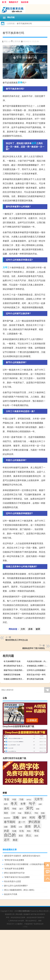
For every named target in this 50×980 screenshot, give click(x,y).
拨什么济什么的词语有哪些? (16, 886)
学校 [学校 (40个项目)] (14, 809)
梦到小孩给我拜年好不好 (14, 873)
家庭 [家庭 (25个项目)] (38, 809)
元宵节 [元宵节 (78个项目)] (38, 799)
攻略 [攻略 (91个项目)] (16, 817)
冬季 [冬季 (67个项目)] (23, 804)
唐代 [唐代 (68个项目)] (7, 808)
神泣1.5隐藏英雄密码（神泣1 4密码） (20, 890)
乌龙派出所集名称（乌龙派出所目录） (38, 661)
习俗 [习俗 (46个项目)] (21, 799)
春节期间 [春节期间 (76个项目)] (10, 822)
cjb (9, 41)
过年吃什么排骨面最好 (36, 670)
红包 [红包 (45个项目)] (22, 831)
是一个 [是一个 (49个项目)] (22, 822)
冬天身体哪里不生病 (12, 661)
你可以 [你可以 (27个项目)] (29, 800)
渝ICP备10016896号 (38, 914)
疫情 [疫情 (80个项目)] (28, 826)
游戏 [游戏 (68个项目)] (13, 826)
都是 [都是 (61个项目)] (15, 840)
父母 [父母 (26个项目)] (20, 827)
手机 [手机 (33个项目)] (36, 813)
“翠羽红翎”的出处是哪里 (14, 860)
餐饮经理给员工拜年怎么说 (17, 640)
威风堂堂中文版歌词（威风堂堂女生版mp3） (23, 856)
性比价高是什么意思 (13, 881)
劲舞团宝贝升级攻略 (12, 675)
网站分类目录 (44, 911)
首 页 (4, 2)
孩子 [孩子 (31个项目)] (21, 809)
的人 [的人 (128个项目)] (37, 826)
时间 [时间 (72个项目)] (32, 818)
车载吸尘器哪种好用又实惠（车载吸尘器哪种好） (15, 679)
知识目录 (25, 2)
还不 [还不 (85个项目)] (7, 840)
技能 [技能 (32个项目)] (43, 813)
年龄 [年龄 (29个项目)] (20, 813)
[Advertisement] (25, 955)
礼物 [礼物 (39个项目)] (14, 831)
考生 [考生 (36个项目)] (29, 831)
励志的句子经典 (11, 894)
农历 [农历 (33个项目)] (6, 804)
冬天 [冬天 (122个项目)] (14, 804)
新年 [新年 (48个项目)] (24, 818)
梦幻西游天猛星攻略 (35, 679)
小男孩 (25, 927)
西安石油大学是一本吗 (36, 675)
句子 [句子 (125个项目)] (32, 804)
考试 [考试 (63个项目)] (36, 831)
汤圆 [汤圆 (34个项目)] (6, 827)
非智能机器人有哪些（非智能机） (38, 666)
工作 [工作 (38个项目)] (13, 813)
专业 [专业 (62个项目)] (7, 799)
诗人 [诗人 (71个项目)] (29, 835)
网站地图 (19, 914)
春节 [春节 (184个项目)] (42, 817)
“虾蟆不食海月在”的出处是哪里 (17, 877)
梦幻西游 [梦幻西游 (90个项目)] (34, 822)
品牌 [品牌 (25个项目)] (40, 804)
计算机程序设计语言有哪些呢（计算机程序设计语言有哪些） (26, 864)
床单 (20, 83)
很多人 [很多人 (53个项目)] (28, 813)
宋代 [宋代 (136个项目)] (30, 808)
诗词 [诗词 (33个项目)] (36, 836)
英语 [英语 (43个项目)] (21, 836)
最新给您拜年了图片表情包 (33, 648)
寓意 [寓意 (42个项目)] (6, 813)
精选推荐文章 (10, 914)
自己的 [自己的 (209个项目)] (10, 835)
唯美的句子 (14, 2)
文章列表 (11, 24)
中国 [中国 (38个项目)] (14, 799)
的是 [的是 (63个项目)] (7, 831)
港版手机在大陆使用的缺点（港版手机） (15, 670)
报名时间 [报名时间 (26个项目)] (7, 818)
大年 (5, 267)
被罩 (34, 143)
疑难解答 (27, 914)
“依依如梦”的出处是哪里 (14, 869)
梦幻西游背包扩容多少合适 (15, 666)
